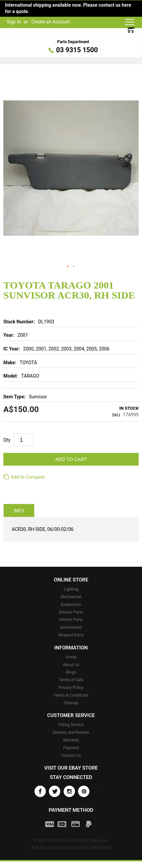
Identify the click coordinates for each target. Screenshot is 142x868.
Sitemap (71, 703)
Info (19, 511)
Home (71, 657)
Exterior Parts (71, 612)
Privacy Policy (71, 688)
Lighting (71, 589)
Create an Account (51, 22)
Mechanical (71, 597)
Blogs (71, 672)
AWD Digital (101, 848)
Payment (71, 748)
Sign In (14, 22)
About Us (71, 665)
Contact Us (71, 756)
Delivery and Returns (71, 732)
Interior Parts (71, 620)
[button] (68, 267)
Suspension (71, 605)
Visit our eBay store (71, 768)
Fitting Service (71, 725)
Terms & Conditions (71, 695)
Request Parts (71, 635)
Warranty (71, 740)
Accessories (71, 627)
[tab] (19, 510)
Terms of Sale (71, 680)
